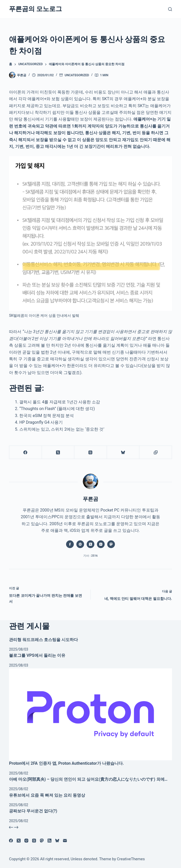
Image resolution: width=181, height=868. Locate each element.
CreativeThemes (131, 859)
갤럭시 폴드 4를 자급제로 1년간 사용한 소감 (60, 402)
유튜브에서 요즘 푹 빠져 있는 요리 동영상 (47, 795)
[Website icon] (80, 544)
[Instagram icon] (101, 544)
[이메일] (65, 841)
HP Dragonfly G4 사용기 (41, 422)
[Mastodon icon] (111, 544)
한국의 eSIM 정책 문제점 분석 (47, 416)
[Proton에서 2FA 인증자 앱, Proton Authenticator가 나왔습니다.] (90, 714)
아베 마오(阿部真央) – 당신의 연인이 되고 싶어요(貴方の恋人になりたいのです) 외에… (88, 779)
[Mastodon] (42, 841)
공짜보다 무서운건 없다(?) (33, 811)
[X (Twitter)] (58, 452)
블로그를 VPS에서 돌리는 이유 (37, 655)
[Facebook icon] (70, 544)
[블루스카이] (123, 452)
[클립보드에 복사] (156, 452)
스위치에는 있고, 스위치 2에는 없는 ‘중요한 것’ (62, 429)
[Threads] (91, 452)
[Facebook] (26, 452)
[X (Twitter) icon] (90, 544)
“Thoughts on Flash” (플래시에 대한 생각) (57, 409)
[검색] (170, 9)
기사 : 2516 (90, 556)
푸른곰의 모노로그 (35, 9)
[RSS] (49, 841)
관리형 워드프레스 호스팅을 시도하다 (43, 640)
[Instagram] (26, 841)
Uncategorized (77, 75)
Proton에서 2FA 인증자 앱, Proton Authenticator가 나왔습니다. (66, 763)
